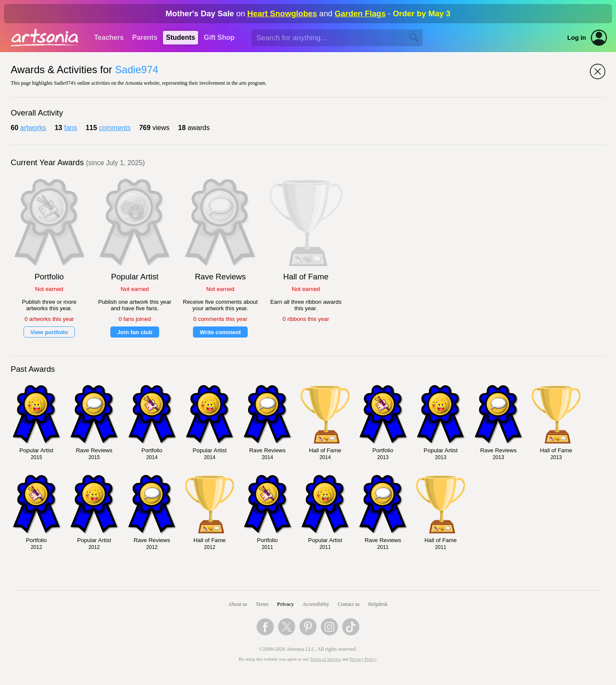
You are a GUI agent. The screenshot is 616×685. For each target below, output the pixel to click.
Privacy (286, 604)
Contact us (349, 604)
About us (238, 604)
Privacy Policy (363, 659)
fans (71, 128)
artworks (33, 128)
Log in (577, 38)
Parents (145, 37)
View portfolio (49, 332)
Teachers (109, 37)
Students (181, 37)
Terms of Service (325, 659)
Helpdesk (378, 604)
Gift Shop (219, 37)
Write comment (220, 332)
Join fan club (135, 332)
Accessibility (316, 604)
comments (115, 128)
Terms (262, 604)
